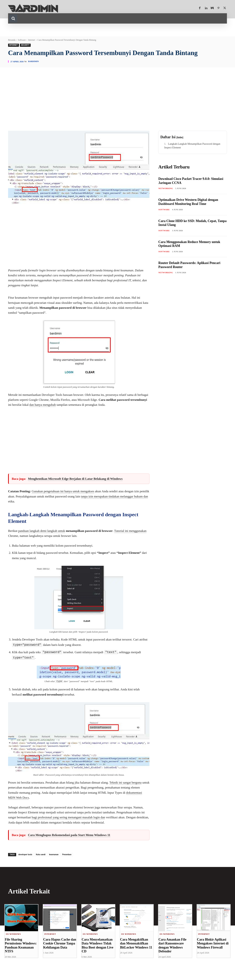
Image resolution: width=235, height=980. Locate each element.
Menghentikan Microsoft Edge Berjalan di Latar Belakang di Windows (75, 479)
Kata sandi (41, 854)
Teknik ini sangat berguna (126, 782)
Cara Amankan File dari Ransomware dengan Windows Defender (172, 945)
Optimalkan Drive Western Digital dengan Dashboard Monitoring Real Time (188, 202)
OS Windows (13, 934)
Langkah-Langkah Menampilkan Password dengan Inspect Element (192, 146)
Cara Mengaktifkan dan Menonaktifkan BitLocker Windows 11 (136, 943)
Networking (166, 188)
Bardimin (33, 61)
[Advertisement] (117, 103)
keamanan (54, 854)
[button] (13, 18)
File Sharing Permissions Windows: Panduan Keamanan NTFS (21, 945)
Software (22, 40)
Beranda (12, 40)
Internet (31, 40)
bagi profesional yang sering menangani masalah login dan (68, 817)
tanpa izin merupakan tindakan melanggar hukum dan (114, 496)
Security (25, 45)
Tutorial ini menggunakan (130, 531)
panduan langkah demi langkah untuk (42, 531)
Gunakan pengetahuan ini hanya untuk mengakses (63, 491)
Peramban (67, 854)
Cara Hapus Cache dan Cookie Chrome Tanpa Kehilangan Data (60, 943)
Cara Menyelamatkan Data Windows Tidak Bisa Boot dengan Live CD (98, 945)
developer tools (25, 854)
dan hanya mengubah (43, 405)
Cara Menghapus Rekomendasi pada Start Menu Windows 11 (69, 835)
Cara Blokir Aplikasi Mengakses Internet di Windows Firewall (213, 943)
